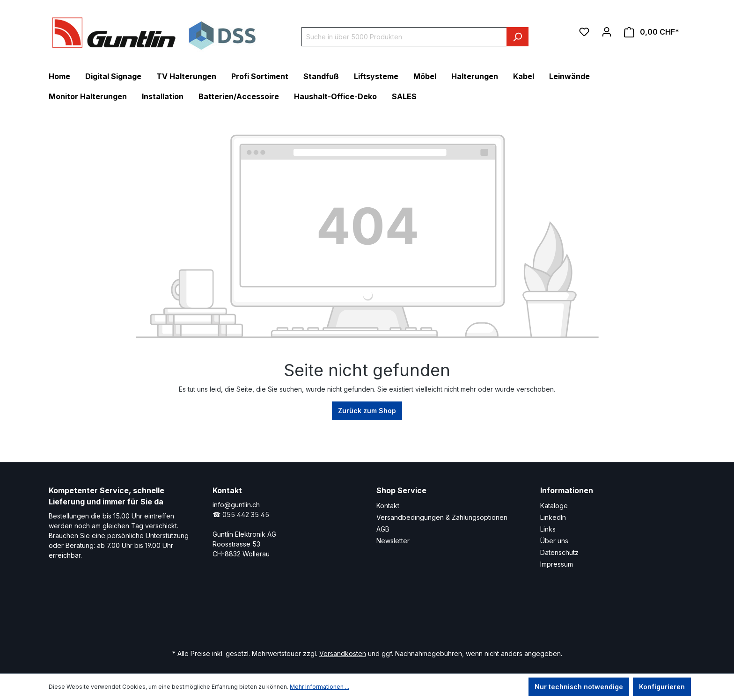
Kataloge (554, 506)
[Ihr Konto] (607, 32)
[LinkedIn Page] (305, 613)
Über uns (554, 541)
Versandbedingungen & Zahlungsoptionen (442, 517)
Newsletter (393, 541)
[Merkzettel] (584, 32)
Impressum (557, 564)
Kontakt (388, 506)
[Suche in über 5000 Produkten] (404, 37)
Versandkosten (343, 653)
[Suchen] (517, 37)
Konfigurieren (662, 687)
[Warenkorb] (652, 32)
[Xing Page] (333, 613)
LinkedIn (553, 517)
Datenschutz (559, 552)
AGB (383, 529)
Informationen (567, 490)
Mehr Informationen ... (319, 687)
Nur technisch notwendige (579, 687)
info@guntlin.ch (236, 505)
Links (548, 529)
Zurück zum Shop (367, 411)
